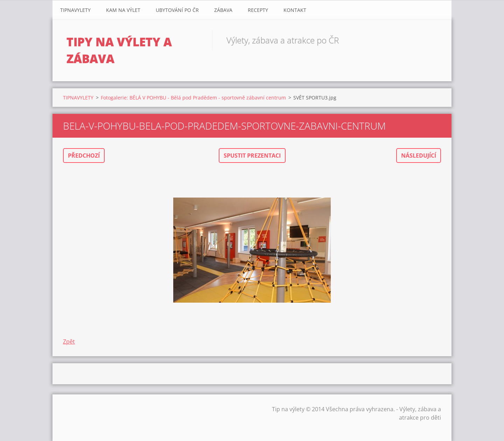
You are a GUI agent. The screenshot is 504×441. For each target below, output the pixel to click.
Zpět (69, 342)
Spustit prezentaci (252, 156)
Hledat (433, 40)
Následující (419, 156)
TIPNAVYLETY (75, 10)
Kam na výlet (123, 10)
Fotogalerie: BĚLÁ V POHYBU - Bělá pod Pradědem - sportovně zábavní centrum (193, 98)
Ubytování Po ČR (177, 10)
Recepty (258, 10)
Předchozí (84, 156)
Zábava (223, 10)
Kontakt (295, 10)
